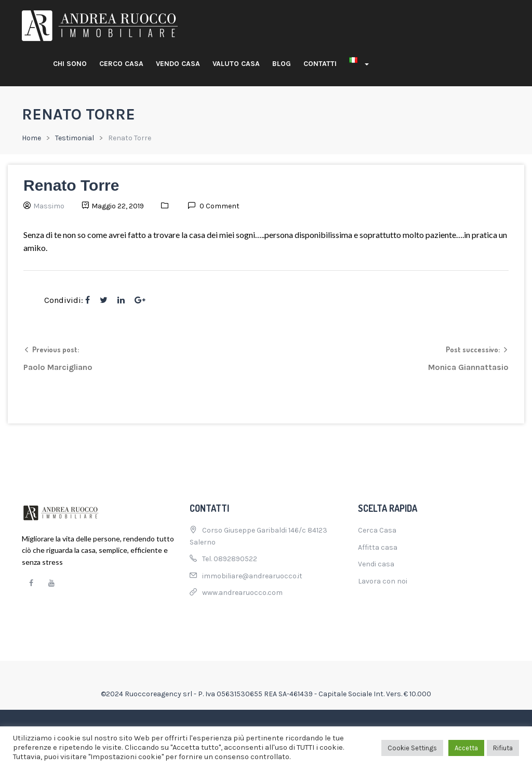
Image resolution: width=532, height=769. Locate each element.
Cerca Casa (377, 530)
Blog (282, 64)
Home (31, 138)
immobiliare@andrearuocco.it (252, 576)
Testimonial (75, 138)
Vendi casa (376, 564)
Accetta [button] (466, 748)
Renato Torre (71, 185)
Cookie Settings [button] (412, 748)
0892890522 (235, 559)
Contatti (320, 64)
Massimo (49, 206)
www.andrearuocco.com (242, 593)
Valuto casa (236, 64)
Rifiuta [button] (503, 748)
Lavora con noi (383, 581)
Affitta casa (378, 547)
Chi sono (70, 64)
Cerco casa (121, 64)
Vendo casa (178, 64)
